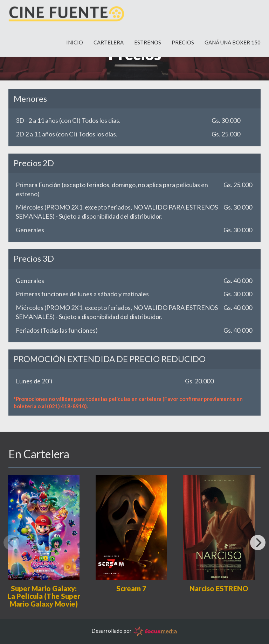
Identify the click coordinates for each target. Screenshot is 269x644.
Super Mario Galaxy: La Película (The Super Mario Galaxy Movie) (44, 596)
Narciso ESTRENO (219, 588)
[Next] (258, 543)
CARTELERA (109, 45)
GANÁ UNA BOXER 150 (233, 45)
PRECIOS (183, 45)
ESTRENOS (148, 45)
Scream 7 (131, 588)
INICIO (75, 45)
